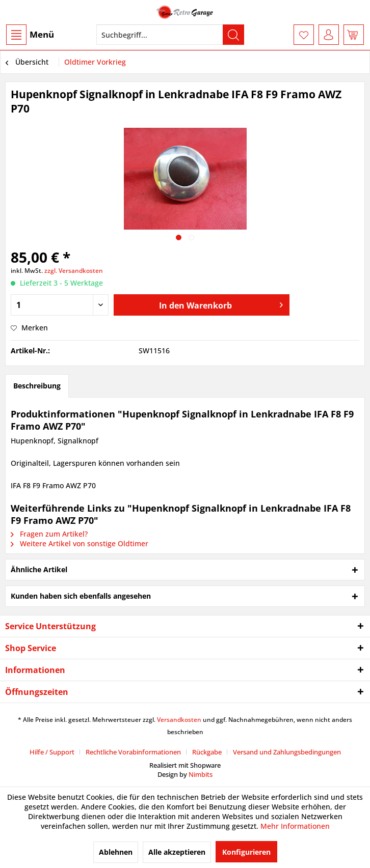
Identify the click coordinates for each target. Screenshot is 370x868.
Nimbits (201, 774)
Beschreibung (37, 386)
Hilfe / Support (52, 752)
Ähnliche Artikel (39, 569)
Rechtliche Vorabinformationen (133, 752)
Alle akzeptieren (177, 852)
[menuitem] (30, 35)
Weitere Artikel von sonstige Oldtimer (80, 543)
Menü (30, 35)
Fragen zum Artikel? (49, 534)
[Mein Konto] (329, 35)
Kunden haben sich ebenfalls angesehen (81, 596)
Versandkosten (179, 720)
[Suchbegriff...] (170, 35)
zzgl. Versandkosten (74, 271)
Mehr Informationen (295, 826)
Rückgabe (207, 752)
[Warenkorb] (354, 35)
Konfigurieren (246, 852)
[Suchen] (233, 35)
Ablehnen (116, 852)
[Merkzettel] (304, 35)
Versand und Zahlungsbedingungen (287, 752)
